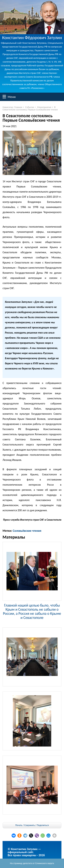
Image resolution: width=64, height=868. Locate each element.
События (30, 107)
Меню (4, 97)
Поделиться (43, 825)
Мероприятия (44, 107)
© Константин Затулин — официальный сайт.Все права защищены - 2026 (26, 852)
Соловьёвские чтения (27, 531)
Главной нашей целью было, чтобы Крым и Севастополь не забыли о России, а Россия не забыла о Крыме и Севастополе (32, 611)
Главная (18, 107)
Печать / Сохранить (25, 825)
